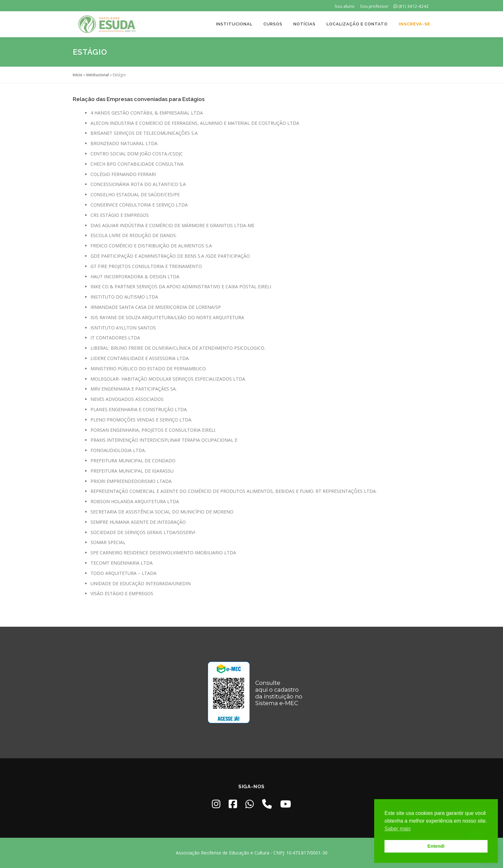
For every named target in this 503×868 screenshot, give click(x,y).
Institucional (234, 24)
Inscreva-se (414, 24)
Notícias (304, 24)
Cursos (273, 24)
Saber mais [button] (398, 829)
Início (78, 75)
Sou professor (374, 6)
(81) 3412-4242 (411, 6)
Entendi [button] (436, 846)
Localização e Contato (357, 24)
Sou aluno (345, 6)
